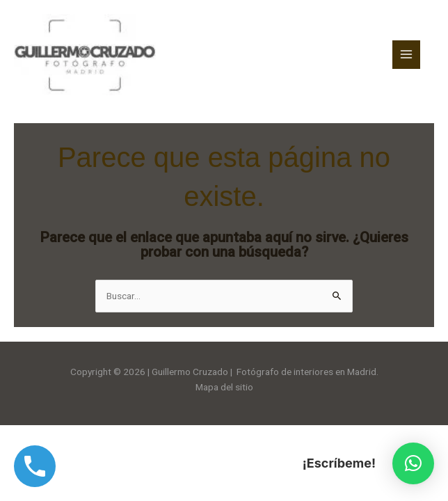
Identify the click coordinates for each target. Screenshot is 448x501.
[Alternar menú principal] (407, 55)
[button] (413, 463)
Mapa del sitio (224, 387)
